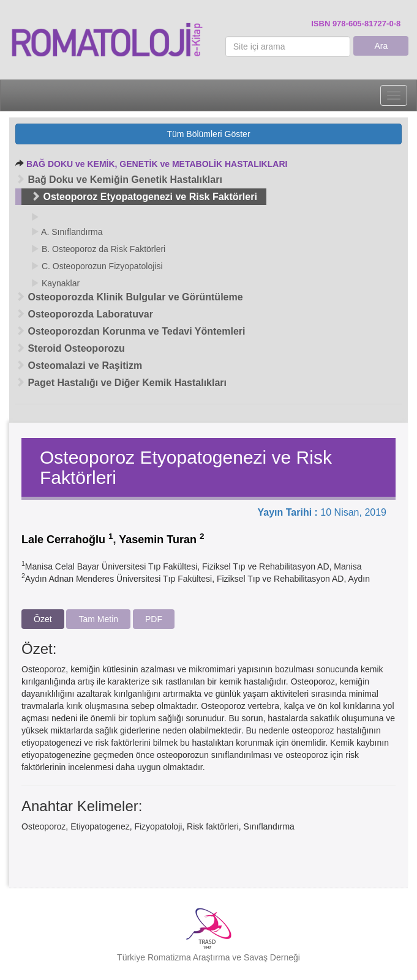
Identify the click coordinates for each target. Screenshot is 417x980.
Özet (43, 619)
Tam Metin (98, 619)
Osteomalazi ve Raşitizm (79, 366)
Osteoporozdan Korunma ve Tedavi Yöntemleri (130, 331)
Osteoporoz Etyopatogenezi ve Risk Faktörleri (144, 197)
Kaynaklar (55, 283)
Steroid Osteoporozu (70, 348)
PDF (154, 619)
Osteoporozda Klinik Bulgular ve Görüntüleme (129, 297)
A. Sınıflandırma (67, 232)
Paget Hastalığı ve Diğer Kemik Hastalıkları (121, 383)
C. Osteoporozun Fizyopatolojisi (97, 266)
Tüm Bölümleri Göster (208, 134)
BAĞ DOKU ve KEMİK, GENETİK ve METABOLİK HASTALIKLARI (157, 164)
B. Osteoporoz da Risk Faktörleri (98, 249)
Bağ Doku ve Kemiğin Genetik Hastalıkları (119, 180)
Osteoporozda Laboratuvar (84, 314)
